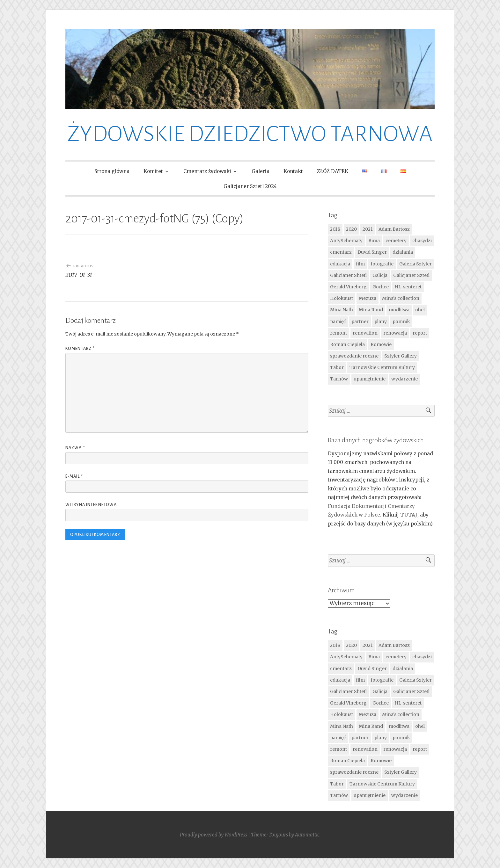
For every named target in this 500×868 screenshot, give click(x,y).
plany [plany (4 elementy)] (381, 322)
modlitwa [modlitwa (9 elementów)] (399, 310)
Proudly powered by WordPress (213, 835)
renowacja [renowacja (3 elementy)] (395, 333)
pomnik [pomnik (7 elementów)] (401, 322)
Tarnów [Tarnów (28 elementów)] (339, 379)
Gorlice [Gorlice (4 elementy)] (381, 287)
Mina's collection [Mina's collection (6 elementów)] (401, 298)
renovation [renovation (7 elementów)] (365, 333)
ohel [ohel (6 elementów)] (420, 310)
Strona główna (112, 171)
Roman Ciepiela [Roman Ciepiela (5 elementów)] (347, 344)
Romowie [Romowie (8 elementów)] (381, 344)
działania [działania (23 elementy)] (403, 252)
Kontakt (293, 171)
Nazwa (75, 448)
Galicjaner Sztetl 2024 (250, 186)
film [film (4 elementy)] (360, 264)
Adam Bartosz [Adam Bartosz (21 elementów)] (394, 229)
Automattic (307, 835)
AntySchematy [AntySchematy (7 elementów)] (346, 241)
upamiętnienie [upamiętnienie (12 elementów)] (370, 379)
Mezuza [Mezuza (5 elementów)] (368, 298)
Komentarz (80, 349)
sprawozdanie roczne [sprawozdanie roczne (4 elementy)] (354, 356)
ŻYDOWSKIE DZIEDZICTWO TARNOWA (250, 134)
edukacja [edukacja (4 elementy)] (340, 264)
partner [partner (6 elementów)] (360, 322)
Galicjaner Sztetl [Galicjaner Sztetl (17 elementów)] (411, 275)
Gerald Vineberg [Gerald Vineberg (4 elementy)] (348, 287)
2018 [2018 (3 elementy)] (335, 229)
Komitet (153, 171)
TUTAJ (409, 515)
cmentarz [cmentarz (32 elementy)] (341, 252)
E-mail (74, 476)
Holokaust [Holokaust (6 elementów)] (342, 298)
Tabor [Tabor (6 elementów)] (337, 367)
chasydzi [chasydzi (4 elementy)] (422, 241)
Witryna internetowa (91, 505)
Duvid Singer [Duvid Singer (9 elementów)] (372, 252)
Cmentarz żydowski (207, 171)
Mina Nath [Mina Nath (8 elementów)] (342, 310)
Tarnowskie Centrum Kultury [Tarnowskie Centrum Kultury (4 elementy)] (382, 367)
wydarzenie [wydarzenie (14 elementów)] (404, 379)
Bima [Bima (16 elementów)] (374, 241)
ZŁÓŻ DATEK (333, 171)
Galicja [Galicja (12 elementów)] (380, 275)
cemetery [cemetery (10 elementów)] (396, 241)
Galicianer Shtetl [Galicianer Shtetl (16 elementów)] (348, 275)
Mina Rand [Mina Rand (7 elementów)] (371, 310)
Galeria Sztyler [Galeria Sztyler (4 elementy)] (415, 264)
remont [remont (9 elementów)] (338, 333)
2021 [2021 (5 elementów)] (368, 229)
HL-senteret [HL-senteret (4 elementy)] (408, 287)
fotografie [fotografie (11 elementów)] (382, 264)
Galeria (261, 171)
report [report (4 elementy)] (420, 333)
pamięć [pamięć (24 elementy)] (338, 322)
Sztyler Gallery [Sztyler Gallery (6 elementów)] (401, 356)
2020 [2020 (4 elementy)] (351, 229)
